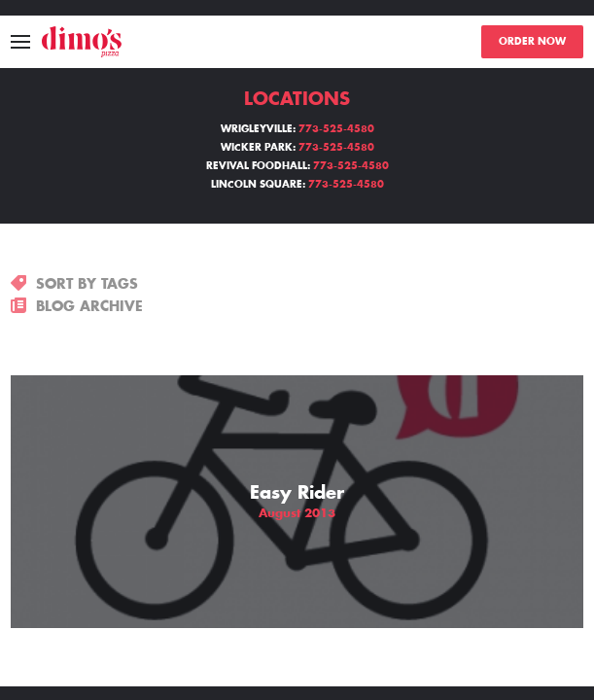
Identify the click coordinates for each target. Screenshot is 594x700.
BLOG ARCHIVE (77, 306)
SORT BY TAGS (74, 284)
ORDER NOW (532, 42)
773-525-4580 (336, 129)
